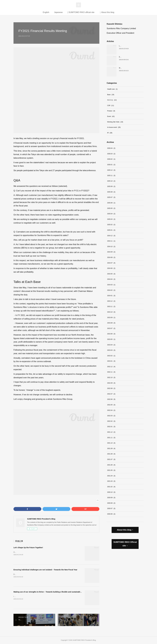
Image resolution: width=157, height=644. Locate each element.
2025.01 (111, 230)
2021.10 (111, 443)
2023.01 (111, 361)
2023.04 (111, 345)
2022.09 (111, 383)
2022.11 (111, 372)
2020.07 (111, 508)
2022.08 (111, 388)
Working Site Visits (115, 122)
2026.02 (111, 159)
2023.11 (111, 307)
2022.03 (111, 416)
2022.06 (111, 399)
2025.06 (111, 203)
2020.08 (111, 503)
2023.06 (111, 334)
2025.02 (111, 225)
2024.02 (111, 290)
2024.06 (111, 268)
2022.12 (111, 367)
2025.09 (111, 186)
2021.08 (111, 454)
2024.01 (111, 296)
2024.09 (111, 252)
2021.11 (111, 438)
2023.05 (111, 339)
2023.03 (111, 350)
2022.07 (111, 394)
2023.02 (111, 356)
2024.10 (111, 247)
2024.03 (111, 285)
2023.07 (111, 328)
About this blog (124, 530)
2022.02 (111, 421)
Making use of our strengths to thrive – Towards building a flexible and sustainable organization (53, 592)
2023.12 (111, 301)
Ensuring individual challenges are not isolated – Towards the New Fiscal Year (45, 570)
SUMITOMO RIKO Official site (125, 544)
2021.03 (111, 481)
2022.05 (111, 405)
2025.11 (111, 176)
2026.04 (111, 148)
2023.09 (111, 318)
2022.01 (111, 427)
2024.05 (111, 274)
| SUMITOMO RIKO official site (81, 12)
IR (110, 133)
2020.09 (111, 498)
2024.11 (111, 241)
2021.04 (111, 476)
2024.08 (111, 257)
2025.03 (111, 219)
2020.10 (111, 492)
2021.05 (111, 470)
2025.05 (111, 208)
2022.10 (111, 378)
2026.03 (111, 154)
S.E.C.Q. (112, 100)
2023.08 (111, 323)
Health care (112, 89)
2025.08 (111, 192)
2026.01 (111, 165)
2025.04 (111, 214)
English (46, 12)
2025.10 (111, 181)
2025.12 (111, 170)
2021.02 (111, 487)
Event (111, 116)
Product (111, 111)
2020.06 (111, 514)
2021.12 (111, 432)
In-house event (114, 127)
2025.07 (111, 197)
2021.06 (111, 465)
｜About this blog (107, 12)
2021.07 (111, 459)
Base (111, 95)
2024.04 (111, 279)
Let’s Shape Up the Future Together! (28, 548)
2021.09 (111, 449)
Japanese (58, 12)
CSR (111, 106)
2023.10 (111, 312)
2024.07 (111, 263)
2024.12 (111, 236)
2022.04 (111, 410)
